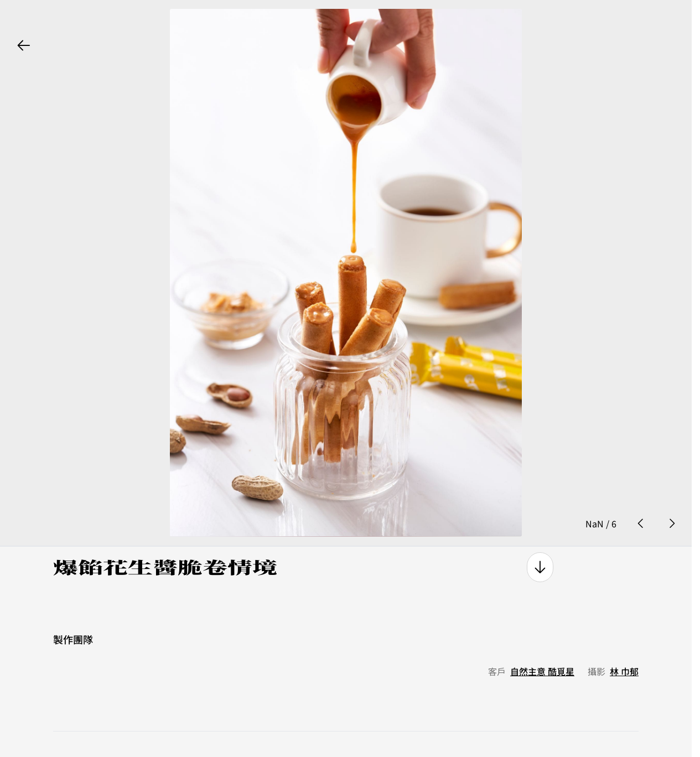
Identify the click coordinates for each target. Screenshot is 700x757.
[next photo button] (672, 497)
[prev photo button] (641, 497)
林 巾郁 (624, 646)
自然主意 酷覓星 (542, 646)
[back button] (24, 45)
